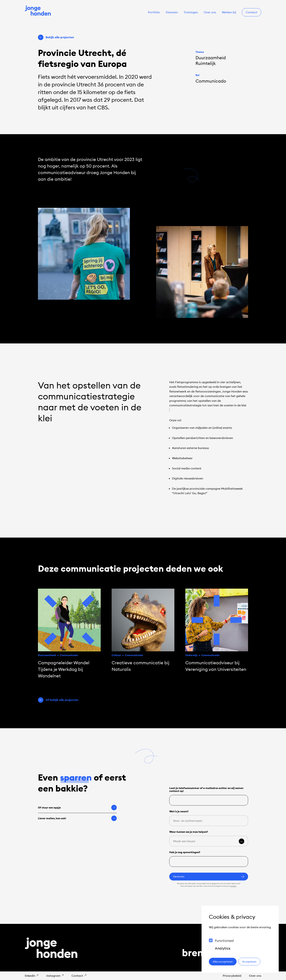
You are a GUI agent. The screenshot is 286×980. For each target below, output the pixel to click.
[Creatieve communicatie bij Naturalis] (143, 631)
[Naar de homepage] (38, 11)
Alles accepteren (223, 962)
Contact (252, 12)
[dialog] (240, 939)
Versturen (209, 876)
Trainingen (191, 12)
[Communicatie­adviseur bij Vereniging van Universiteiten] (217, 631)
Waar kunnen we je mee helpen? (189, 832)
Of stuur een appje (77, 808)
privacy (233, 886)
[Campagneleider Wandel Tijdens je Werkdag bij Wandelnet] (69, 634)
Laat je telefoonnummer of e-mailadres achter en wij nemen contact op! (206, 790)
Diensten (172, 12)
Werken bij (229, 12)
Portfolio (154, 12)
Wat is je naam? (179, 811)
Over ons (210, 12)
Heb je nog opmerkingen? (185, 852)
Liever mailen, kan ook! (77, 818)
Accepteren (249, 962)
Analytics (223, 948)
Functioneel (224, 941)
